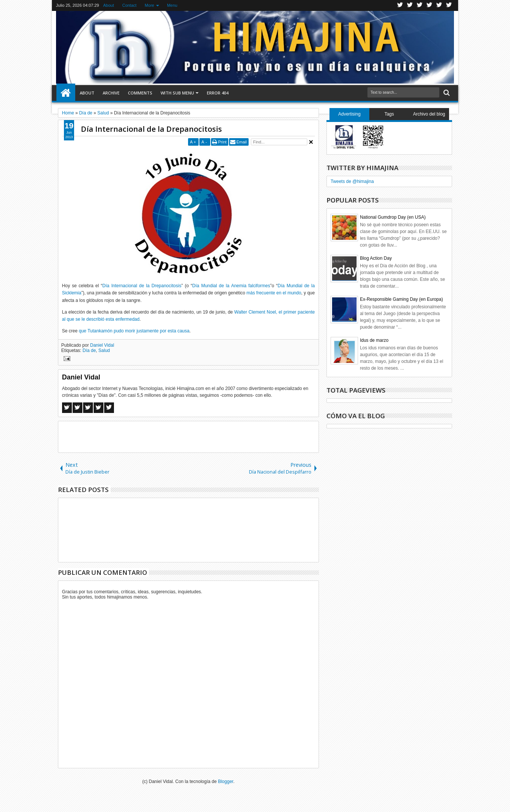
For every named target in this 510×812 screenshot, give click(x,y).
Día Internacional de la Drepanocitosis (151, 129)
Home (66, 93)
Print (222, 142)
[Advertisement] (188, 436)
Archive (111, 93)
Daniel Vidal (102, 345)
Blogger (225, 782)
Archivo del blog (429, 114)
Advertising (349, 114)
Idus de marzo (374, 340)
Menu (172, 5)
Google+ (420, 5)
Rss (430, 5)
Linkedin (439, 5)
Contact (129, 5)
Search (446, 93)
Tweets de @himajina (352, 181)
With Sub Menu (177, 93)
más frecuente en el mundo (274, 293)
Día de (89, 350)
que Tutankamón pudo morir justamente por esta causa (134, 331)
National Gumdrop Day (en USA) (393, 217)
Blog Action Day (376, 258)
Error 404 (218, 93)
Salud (104, 350)
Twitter (400, 5)
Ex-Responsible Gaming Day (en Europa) (401, 299)
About (109, 5)
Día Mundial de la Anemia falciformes (231, 286)
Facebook (410, 5)
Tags (389, 114)
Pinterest (449, 5)
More (150, 5)
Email (241, 142)
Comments (140, 93)
